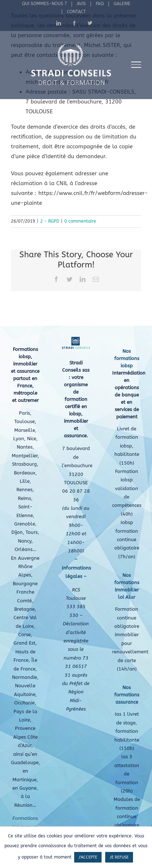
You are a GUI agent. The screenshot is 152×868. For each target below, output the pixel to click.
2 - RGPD (50, 221)
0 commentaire (80, 221)
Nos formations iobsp (127, 358)
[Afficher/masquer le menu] (136, 64)
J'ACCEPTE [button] (88, 857)
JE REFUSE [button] (119, 857)
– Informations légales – (76, 568)
